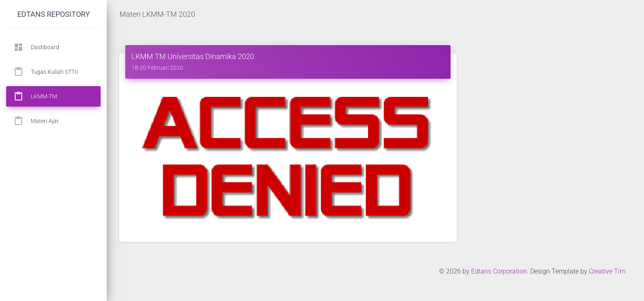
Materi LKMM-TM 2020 (157, 14)
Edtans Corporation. (500, 271)
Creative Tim (607, 271)
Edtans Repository (54, 14)
